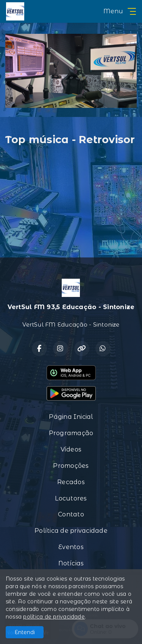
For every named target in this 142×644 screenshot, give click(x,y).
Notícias (71, 563)
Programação (71, 433)
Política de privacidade (71, 531)
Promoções (71, 466)
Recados (71, 482)
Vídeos (71, 449)
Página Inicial (71, 417)
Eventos (71, 547)
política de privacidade (54, 617)
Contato (71, 514)
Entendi (25, 632)
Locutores (71, 498)
